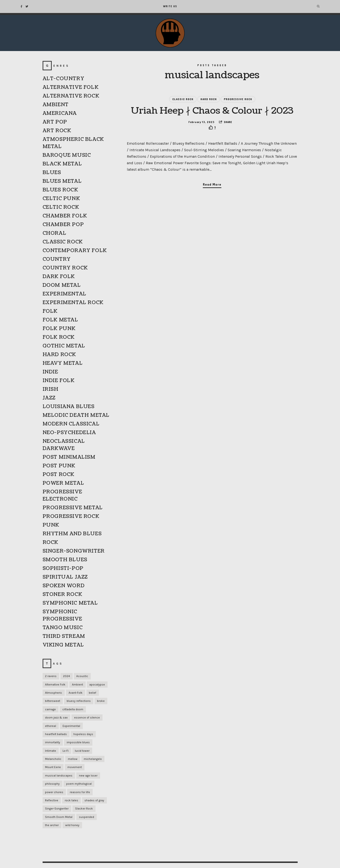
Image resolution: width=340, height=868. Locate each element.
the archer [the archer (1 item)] (52, 825)
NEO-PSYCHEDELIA (69, 433)
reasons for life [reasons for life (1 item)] (80, 792)
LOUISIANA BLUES (69, 407)
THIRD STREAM (64, 636)
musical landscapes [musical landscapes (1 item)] (59, 776)
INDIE (50, 372)
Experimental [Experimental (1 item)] (71, 726)
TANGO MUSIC (63, 628)
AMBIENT (56, 105)
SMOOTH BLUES (65, 560)
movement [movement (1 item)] (75, 767)
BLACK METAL (62, 164)
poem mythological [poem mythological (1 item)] (79, 784)
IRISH (51, 389)
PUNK (51, 525)
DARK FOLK (59, 277)
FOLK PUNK (59, 329)
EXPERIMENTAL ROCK (73, 303)
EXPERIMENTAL (64, 294)
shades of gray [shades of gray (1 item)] (94, 800)
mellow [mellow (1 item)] (73, 759)
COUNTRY (57, 259)
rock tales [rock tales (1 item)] (71, 800)
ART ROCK (57, 131)
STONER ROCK (62, 594)
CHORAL (55, 233)
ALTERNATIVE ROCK (71, 96)
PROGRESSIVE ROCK (238, 100)
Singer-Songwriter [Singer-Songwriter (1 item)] (57, 809)
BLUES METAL (62, 181)
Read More (212, 200)
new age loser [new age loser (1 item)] (88, 776)
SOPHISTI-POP (63, 568)
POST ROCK (58, 475)
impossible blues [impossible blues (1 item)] (78, 742)
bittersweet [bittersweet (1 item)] (53, 701)
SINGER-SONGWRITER (74, 551)
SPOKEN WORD (64, 586)
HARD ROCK (209, 100)
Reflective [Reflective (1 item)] (52, 800)
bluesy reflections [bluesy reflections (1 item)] (79, 701)
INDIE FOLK (59, 381)
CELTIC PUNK (61, 199)
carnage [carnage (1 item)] (50, 709)
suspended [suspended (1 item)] (87, 817)
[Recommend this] (212, 143)
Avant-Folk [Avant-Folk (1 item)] (76, 693)
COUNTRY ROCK (65, 268)
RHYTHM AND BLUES (72, 534)
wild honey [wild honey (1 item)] (72, 825)
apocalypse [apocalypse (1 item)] (97, 685)
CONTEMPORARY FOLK (75, 251)
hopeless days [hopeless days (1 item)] (83, 734)
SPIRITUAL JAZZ (65, 577)
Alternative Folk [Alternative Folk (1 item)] (55, 685)
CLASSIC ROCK (183, 100)
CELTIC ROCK (61, 207)
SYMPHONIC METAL (70, 603)
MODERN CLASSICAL (71, 424)
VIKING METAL (63, 645)
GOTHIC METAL (64, 346)
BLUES (52, 173)
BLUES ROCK (60, 190)
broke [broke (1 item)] (101, 701)
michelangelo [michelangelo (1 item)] (93, 759)
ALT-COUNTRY (64, 79)
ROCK (50, 542)
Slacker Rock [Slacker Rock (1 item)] (84, 809)
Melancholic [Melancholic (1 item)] (53, 759)
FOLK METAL (60, 320)
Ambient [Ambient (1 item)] (77, 685)
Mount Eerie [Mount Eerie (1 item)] (53, 767)
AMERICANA (60, 113)
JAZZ (49, 398)
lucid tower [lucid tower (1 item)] (82, 751)
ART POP (55, 122)
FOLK (50, 311)
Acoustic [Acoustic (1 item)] (82, 676)
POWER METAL (63, 483)
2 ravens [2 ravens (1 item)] (51, 676)
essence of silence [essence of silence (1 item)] (87, 718)
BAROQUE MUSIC (67, 155)
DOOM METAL (62, 285)
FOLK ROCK (59, 337)
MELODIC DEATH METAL (76, 415)
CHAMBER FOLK (65, 216)
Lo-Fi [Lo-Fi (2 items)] (66, 751)
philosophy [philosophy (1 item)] (52, 784)
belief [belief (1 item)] (93, 693)
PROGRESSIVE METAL (73, 508)
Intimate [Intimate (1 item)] (51, 751)
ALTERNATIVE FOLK (71, 87)
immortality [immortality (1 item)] (53, 742)
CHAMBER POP (63, 225)
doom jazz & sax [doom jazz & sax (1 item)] (56, 718)
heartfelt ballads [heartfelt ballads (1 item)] (56, 734)
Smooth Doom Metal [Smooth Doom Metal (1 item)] (59, 817)
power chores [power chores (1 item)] (54, 792)
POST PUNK (59, 466)
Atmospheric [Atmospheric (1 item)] (54, 693)
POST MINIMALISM (69, 457)
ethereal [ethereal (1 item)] (51, 726)
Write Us (170, 6)
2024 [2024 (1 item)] (67, 676)
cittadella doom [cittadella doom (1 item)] (73, 709)
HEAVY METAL (63, 363)
